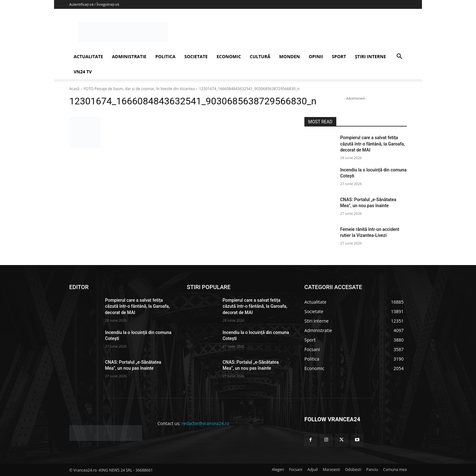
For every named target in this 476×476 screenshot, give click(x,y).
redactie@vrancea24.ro (206, 423)
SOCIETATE (196, 56)
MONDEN (289, 56)
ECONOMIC (229, 56)
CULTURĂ (260, 56)
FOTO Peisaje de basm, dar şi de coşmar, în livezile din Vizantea (139, 89)
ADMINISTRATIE (129, 56)
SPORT (339, 56)
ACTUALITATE (88, 56)
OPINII (316, 56)
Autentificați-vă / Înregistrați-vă (94, 4)
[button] (399, 57)
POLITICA (165, 56)
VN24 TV (83, 72)
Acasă (74, 89)
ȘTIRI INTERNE (370, 56)
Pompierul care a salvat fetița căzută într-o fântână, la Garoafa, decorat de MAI (372, 144)
